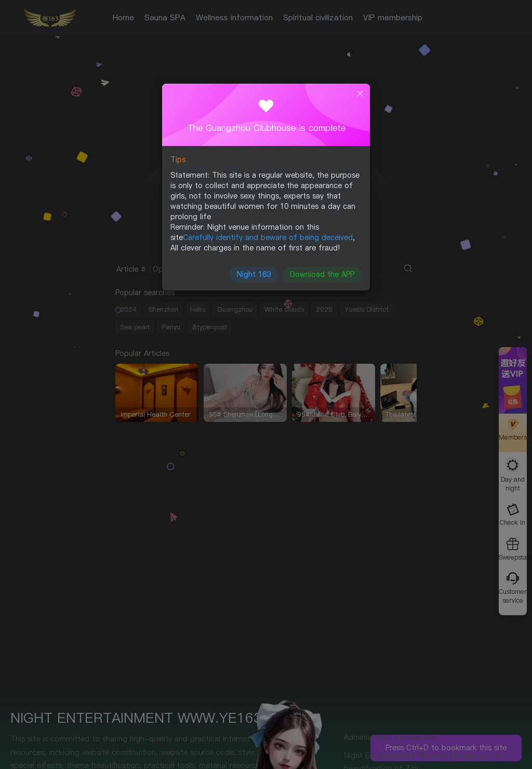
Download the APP (321, 272)
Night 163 (254, 272)
